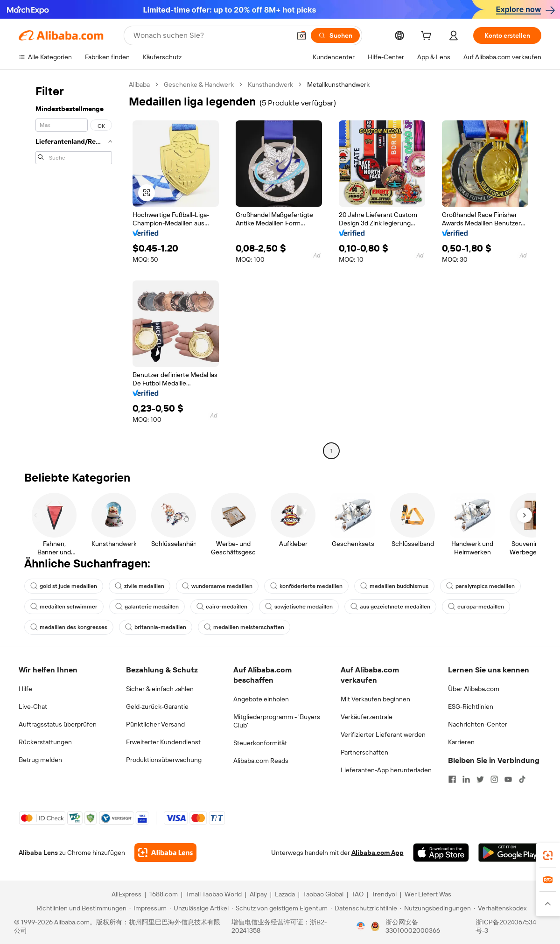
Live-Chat (33, 706)
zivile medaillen (140, 586)
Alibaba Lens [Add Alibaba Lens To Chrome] (38, 853)
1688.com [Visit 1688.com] (164, 894)
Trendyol (384, 894)
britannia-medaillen (156, 627)
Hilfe (25, 689)
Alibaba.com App (378, 853)
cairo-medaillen (222, 607)
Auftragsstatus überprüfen (58, 724)
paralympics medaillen (480, 586)
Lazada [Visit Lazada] (285, 894)
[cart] (428, 37)
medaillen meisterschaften (244, 627)
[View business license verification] (361, 926)
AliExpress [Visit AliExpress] (126, 894)
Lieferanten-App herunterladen (386, 770)
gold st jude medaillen (64, 586)
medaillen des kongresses (69, 627)
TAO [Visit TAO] (357, 894)
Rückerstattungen (45, 742)
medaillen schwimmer (64, 607)
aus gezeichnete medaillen (390, 607)
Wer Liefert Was (428, 894)
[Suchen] (335, 35)
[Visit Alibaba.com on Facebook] (452, 779)
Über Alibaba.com (474, 689)
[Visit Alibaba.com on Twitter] (480, 779)
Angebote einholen (261, 699)
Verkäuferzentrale (367, 717)
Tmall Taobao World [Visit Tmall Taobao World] (214, 894)
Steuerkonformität (260, 743)
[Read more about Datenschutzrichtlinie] (364, 908)
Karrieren (461, 742)
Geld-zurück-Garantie (157, 706)
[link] (548, 855)
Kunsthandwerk (270, 84)
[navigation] (71, 269)
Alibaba (139, 84)
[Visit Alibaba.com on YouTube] (508, 779)
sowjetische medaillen (299, 607)
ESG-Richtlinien (471, 706)
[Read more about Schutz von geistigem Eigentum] (280, 908)
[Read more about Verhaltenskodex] (500, 908)
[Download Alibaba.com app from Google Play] (510, 853)
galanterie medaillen (147, 607)
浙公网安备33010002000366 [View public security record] (413, 926)
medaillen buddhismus (394, 586)
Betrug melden (40, 760)
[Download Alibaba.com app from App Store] (441, 853)
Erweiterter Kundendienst (163, 742)
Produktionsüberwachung (164, 760)
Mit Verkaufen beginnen (375, 699)
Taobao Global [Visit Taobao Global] (323, 894)
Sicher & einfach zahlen (160, 689)
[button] (301, 35)
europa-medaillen (476, 607)
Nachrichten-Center (478, 724)
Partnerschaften (364, 752)
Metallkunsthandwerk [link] (338, 84)
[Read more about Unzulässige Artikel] (199, 908)
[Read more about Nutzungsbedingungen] (435, 908)
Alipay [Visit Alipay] (258, 894)
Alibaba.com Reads (261, 761)
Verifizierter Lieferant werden (383, 734)
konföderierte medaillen (306, 586)
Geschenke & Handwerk (199, 84)
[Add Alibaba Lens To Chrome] (165, 853)
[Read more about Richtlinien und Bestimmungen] (80, 908)
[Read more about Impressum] (148, 908)
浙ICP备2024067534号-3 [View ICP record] (506, 926)
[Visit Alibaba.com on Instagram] (494, 779)
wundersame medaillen (217, 586)
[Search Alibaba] (211, 35)
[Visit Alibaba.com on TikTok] (522, 779)
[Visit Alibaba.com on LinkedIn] (466, 779)
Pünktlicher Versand (155, 724)
